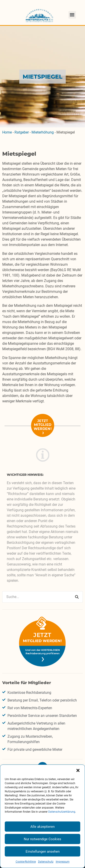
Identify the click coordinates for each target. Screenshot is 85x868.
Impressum (63, 862)
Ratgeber (22, 132)
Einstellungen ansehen (43, 852)
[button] (78, 770)
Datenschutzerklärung (62, 812)
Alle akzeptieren (42, 827)
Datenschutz (46, 862)
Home (7, 132)
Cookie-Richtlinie (26, 862)
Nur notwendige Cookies (42, 839)
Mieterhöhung (43, 132)
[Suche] (77, 597)
